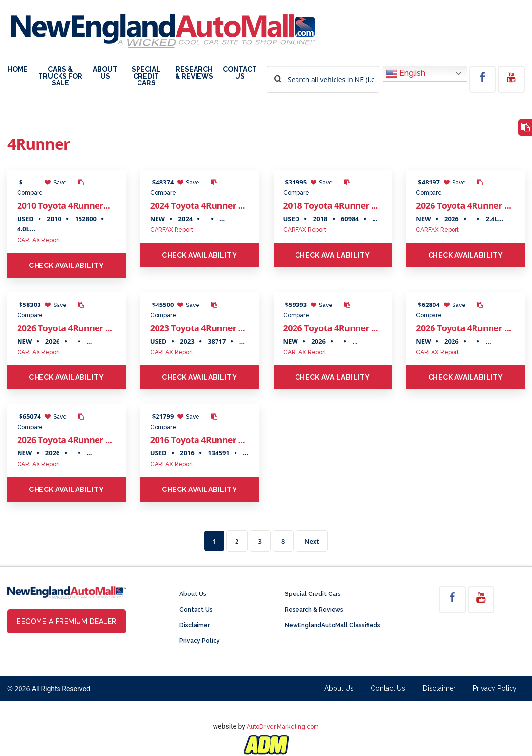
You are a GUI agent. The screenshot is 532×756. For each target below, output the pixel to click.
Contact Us (240, 73)
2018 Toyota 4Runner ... (331, 205)
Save (56, 183)
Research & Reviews (194, 73)
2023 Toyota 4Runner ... (197, 328)
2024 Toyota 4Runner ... (197, 205)
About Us (105, 73)
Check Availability (66, 266)
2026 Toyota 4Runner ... (463, 205)
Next (312, 541)
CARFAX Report (39, 240)
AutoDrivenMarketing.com (283, 727)
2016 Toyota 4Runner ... (197, 440)
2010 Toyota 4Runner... (63, 205)
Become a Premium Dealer (67, 621)
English (405, 74)
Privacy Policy (200, 641)
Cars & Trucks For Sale (60, 76)
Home (18, 70)
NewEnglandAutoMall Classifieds (333, 625)
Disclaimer (195, 625)
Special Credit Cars (146, 76)
